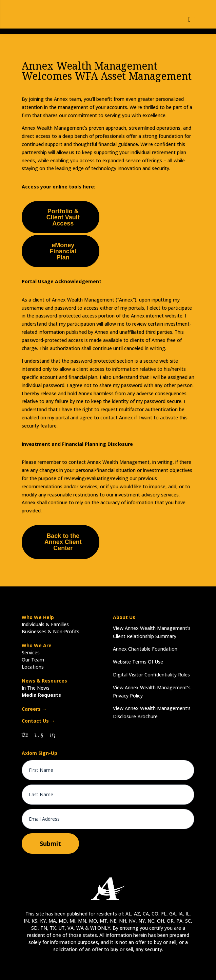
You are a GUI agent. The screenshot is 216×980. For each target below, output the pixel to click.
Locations (33, 667)
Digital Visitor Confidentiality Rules (151, 675)
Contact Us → (38, 721)
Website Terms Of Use (138, 662)
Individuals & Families (45, 624)
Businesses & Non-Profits (51, 631)
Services (31, 652)
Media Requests (41, 695)
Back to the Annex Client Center (63, 542)
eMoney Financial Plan (63, 251)
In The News (36, 688)
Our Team (33, 660)
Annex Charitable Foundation (145, 649)
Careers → (34, 709)
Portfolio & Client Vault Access (63, 217)
